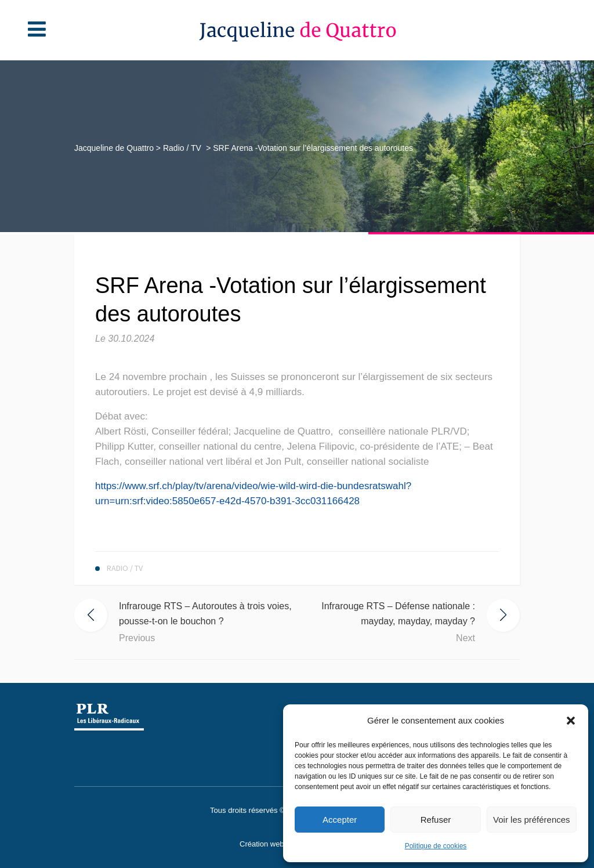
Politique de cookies (436, 846)
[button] (571, 721)
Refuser (436, 820)
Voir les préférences (532, 820)
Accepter (340, 820)
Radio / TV (197, 148)
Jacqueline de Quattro (128, 148)
